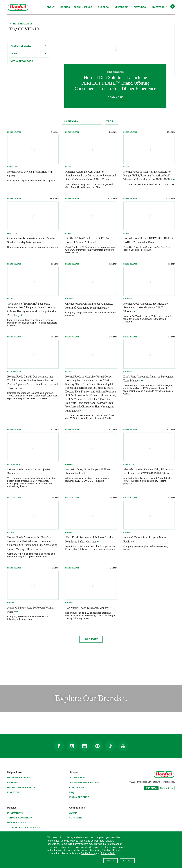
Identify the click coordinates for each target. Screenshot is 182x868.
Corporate (166, 788)
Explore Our (104, 698)
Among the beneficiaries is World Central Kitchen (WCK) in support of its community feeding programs (148, 481)
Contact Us (77, 788)
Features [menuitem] (141, 7)
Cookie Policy (88, 853)
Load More (91, 639)
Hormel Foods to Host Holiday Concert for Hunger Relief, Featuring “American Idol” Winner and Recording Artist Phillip (149, 176)
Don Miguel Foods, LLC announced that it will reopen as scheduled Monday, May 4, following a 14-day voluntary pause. (90, 616)
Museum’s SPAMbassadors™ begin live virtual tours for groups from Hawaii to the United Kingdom (147, 319)
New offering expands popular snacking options (31, 181)
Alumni (74, 813)
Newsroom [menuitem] (122, 7)
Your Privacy (24, 828)
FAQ (72, 793)
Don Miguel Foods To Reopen (88, 608)
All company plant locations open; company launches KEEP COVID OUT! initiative (87, 480)
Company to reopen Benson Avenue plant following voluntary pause (28, 618)
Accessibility (78, 778)
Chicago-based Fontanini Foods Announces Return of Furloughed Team (89, 306)
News (14, 54)
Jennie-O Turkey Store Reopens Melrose (146, 540)
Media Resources (22, 61)
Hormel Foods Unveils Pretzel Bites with (30, 174)
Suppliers (76, 818)
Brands (69, 233)
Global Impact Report (22, 788)
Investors (14, 793)
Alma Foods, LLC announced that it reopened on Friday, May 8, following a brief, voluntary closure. (90, 548)
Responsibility (14, 372)
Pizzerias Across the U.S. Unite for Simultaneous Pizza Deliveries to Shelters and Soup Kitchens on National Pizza (91, 176)
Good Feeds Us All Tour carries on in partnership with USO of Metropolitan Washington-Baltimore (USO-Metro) (90, 250)
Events (69, 167)
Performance (14, 465)
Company (69, 299)
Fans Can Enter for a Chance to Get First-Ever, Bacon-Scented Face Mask (147, 249)
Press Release (14, 132)
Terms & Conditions (20, 818)
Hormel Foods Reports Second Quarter (29, 472)
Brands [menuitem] (65, 7)
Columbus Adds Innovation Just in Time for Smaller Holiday (31, 240)
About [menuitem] (52, 7)
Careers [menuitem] (105, 7)
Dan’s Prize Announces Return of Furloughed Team (148, 379)
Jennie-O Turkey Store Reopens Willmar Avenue (88, 472)
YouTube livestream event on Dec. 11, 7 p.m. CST (149, 184)
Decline (127, 861)
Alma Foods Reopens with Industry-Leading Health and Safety (90, 540)
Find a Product (79, 798)
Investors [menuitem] (158, 4)
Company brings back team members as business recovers (91, 314)
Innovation (13, 167)
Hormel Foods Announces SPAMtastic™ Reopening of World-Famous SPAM (146, 308)
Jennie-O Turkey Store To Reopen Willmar (31, 610)
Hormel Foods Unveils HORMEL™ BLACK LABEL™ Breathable (148, 240)
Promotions (15, 813)
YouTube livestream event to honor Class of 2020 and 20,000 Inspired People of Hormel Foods (90, 417)
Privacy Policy (17, 823)
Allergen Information (84, 783)
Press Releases (21, 46)
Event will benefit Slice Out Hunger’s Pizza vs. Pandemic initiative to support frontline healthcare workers (32, 323)
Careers (13, 783)
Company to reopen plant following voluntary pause (146, 548)
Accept (111, 861)
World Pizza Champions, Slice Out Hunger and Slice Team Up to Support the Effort (89, 186)
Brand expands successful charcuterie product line (33, 247)
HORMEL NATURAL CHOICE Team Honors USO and (88, 240)
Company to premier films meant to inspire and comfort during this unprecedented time (31, 556)
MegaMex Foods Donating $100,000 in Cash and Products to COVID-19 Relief (148, 472)
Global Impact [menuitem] (84, 7)
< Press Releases (21, 24)
